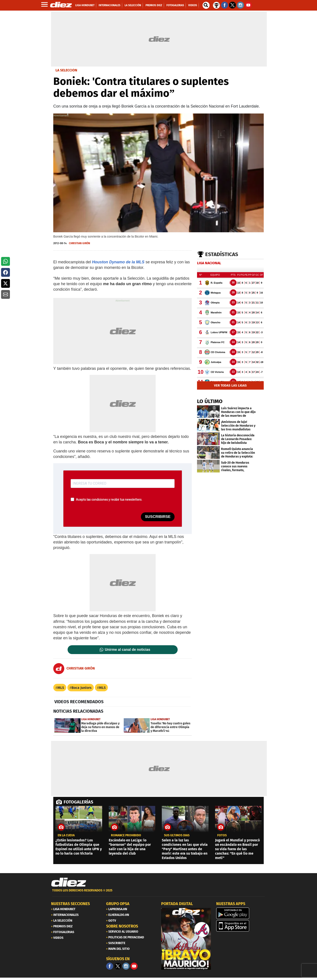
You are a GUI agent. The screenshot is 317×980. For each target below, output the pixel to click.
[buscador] (206, 5)
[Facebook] (110, 966)
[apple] (241, 926)
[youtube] (134, 966)
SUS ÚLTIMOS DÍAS (177, 835)
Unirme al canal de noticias (127, 650)
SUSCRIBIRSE (158, 517)
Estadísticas (222, 254)
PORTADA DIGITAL (177, 904)
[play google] (241, 913)
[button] (6, 261)
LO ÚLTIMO (210, 401)
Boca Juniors (82, 688)
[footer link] (158, 893)
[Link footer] (69, 882)
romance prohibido (126, 835)
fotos (222, 835)
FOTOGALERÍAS (78, 802)
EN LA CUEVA (66, 835)
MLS (61, 688)
